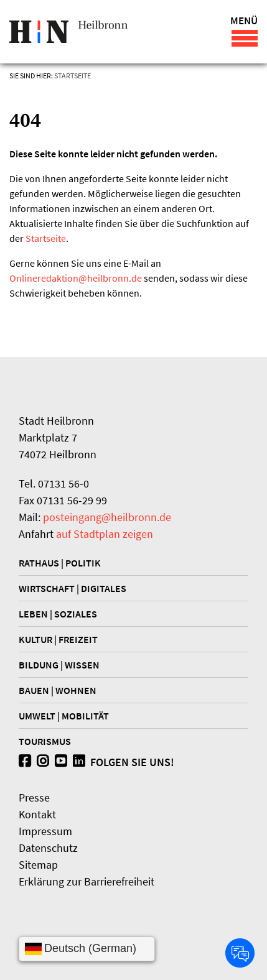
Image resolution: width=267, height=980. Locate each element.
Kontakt (37, 814)
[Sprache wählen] (87, 949)
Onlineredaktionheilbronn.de (76, 278)
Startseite (73, 76)
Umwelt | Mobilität (64, 716)
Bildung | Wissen (59, 665)
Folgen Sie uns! (96, 762)
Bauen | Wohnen (58, 690)
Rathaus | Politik (60, 563)
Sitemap (38, 865)
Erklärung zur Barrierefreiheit (87, 881)
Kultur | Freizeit (58, 639)
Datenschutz (48, 848)
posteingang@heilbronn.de (107, 517)
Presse (34, 797)
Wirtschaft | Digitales (73, 588)
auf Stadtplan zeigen (105, 534)
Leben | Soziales (58, 614)
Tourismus (45, 741)
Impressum (45, 831)
